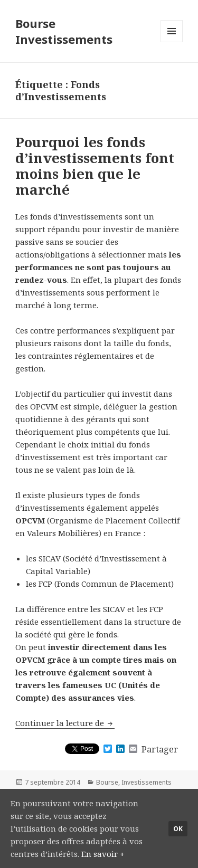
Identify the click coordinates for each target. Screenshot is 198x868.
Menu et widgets (172, 42)
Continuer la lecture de (65, 723)
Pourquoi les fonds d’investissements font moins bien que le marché (95, 166)
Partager (160, 749)
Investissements (147, 782)
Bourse (107, 782)
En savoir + (103, 854)
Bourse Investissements (64, 31)
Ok (178, 829)
